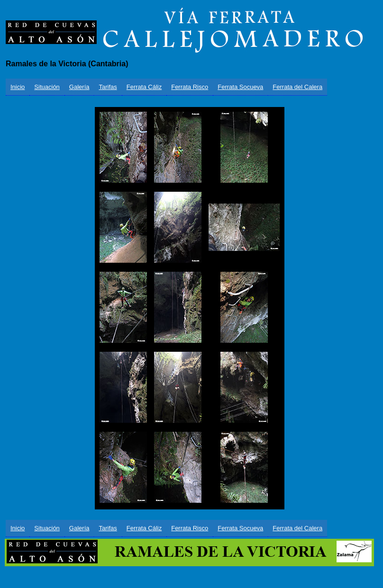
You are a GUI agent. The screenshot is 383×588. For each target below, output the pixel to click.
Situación (47, 87)
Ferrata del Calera (297, 87)
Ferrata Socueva (240, 87)
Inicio (18, 87)
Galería (79, 87)
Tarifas (108, 87)
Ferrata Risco (190, 87)
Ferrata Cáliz (144, 87)
